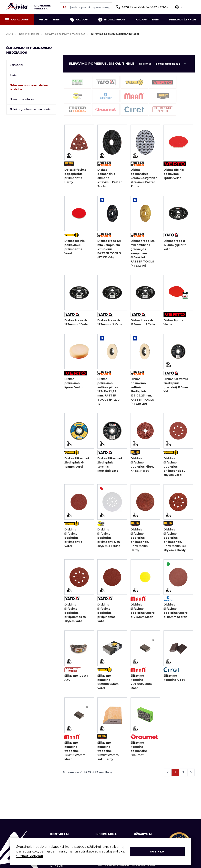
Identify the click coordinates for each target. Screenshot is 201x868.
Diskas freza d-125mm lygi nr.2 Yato (175, 246)
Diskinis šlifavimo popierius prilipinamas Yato (106, 617)
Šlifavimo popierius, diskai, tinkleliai (29, 87)
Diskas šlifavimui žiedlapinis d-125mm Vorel (77, 465)
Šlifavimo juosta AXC (76, 682)
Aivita (10, 34)
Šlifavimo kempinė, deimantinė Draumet (139, 754)
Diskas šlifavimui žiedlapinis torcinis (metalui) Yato (110, 467)
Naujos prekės (147, 19)
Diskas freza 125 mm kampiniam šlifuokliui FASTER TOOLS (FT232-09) (109, 250)
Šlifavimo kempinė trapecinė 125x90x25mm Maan (75, 756)
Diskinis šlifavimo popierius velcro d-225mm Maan (143, 614)
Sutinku (157, 851)
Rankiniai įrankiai (29, 34)
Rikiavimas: (145, 64)
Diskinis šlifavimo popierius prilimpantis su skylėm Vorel (175, 469)
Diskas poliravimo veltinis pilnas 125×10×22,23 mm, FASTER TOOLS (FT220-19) (109, 393)
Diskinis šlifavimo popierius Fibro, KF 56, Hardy (142, 467)
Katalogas (17, 20)
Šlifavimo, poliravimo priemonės (30, 109)
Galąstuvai (16, 65)
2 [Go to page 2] (183, 778)
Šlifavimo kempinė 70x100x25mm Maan (141, 686)
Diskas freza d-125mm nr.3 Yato (143, 323)
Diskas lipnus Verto (173, 323)
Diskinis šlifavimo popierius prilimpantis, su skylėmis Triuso (109, 541)
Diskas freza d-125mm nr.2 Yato (110, 323)
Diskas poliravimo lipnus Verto (73, 385)
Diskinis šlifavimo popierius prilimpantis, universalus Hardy (140, 543)
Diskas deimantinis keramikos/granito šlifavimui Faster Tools (143, 178)
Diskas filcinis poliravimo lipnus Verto (174, 174)
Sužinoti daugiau (30, 856)
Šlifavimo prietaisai (22, 99)
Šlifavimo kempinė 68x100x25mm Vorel (108, 686)
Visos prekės (49, 19)
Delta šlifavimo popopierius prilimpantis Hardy (75, 176)
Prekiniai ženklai (183, 19)
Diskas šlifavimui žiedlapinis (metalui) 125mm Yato (176, 387)
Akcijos (79, 20)
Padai (13, 75)
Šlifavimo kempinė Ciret (174, 682)
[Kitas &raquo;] (191, 778)
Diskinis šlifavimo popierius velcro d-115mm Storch (176, 614)
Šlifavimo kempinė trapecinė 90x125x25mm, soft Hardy (108, 756)
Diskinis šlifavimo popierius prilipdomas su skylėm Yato (75, 617)
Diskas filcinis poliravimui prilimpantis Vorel (74, 248)
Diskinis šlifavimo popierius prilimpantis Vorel (73, 541)
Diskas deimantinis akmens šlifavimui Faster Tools (110, 178)
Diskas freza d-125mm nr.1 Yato (76, 323)
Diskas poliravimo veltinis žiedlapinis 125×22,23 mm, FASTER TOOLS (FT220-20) (142, 393)
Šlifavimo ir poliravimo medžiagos (65, 34)
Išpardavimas (111, 20)
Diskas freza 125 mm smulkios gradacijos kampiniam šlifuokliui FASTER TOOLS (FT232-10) (143, 254)
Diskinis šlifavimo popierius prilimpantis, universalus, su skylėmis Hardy (175, 543)
